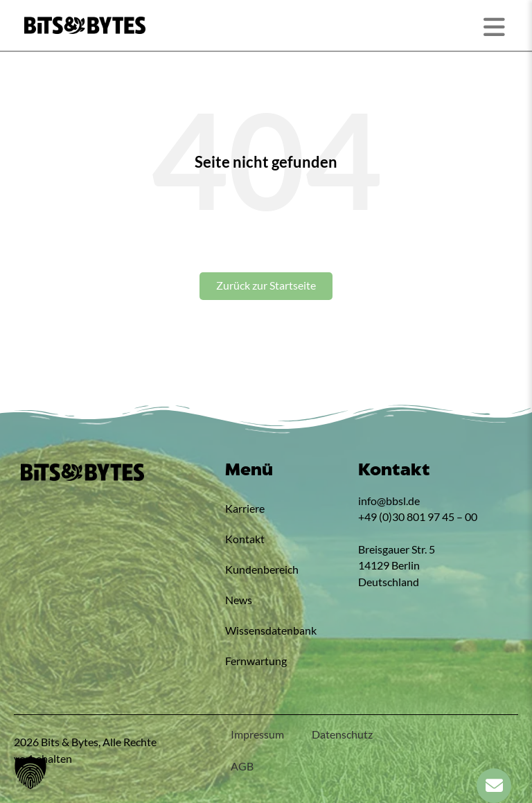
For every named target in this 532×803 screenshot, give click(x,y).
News (239, 600)
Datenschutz (342, 734)
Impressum (257, 734)
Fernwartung (256, 661)
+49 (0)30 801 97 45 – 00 (418, 517)
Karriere (245, 509)
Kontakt (245, 539)
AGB (242, 766)
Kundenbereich (262, 570)
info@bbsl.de (389, 501)
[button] (30, 773)
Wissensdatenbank (271, 630)
